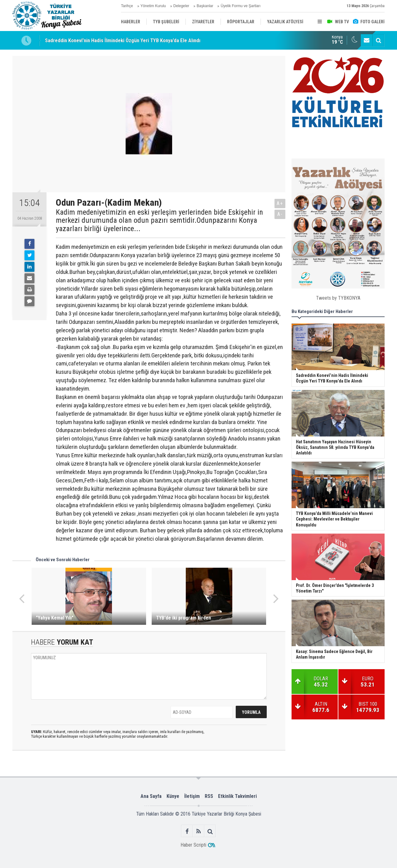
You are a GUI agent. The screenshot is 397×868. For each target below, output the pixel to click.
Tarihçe (127, 6)
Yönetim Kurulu (153, 6)
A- (280, 214)
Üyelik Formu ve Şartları (241, 6)
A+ (280, 203)
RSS (209, 796)
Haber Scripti (193, 845)
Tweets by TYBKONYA (338, 298)
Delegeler (181, 6)
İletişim (192, 796)
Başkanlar (205, 6)
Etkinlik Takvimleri (237, 796)
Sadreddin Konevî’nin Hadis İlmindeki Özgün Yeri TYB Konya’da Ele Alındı (123, 40)
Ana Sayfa (151, 796)
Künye (173, 796)
